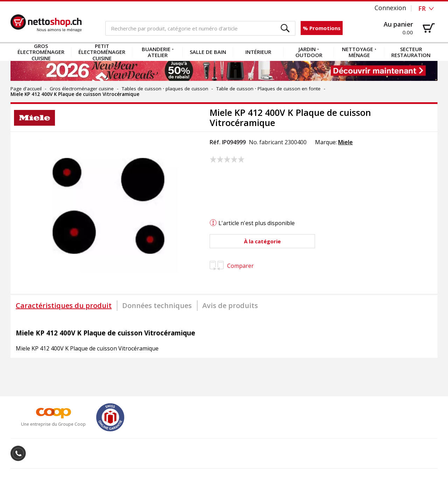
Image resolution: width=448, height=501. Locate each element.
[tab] (64, 306)
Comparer (232, 266)
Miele (345, 142)
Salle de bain (208, 52)
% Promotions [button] (322, 28)
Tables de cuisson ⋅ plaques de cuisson (165, 89)
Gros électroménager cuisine (41, 52)
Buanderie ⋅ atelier (158, 52)
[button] (285, 29)
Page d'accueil (26, 89)
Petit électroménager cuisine (102, 52)
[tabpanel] (224, 337)
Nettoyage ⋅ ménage (359, 52)
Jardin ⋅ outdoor (309, 52)
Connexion (390, 8)
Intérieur (258, 52)
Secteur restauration (411, 52)
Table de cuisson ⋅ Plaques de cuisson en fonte (268, 89)
